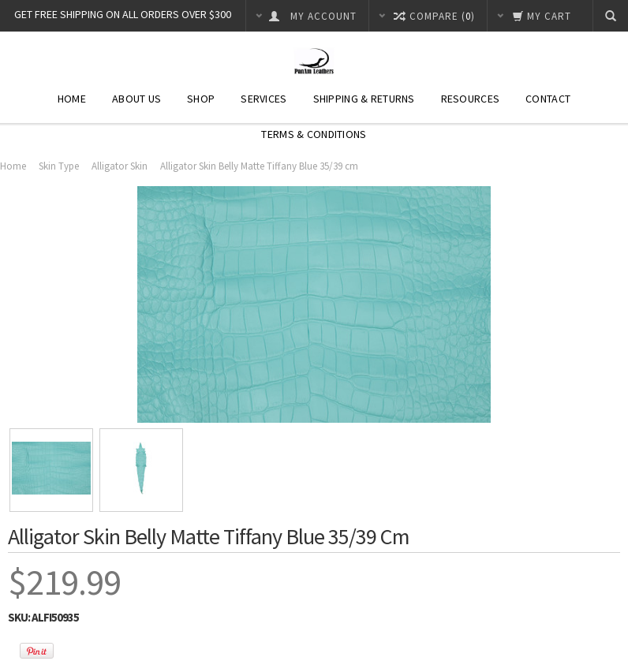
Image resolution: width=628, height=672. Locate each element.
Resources (471, 99)
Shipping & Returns (364, 99)
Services (264, 99)
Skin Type (59, 166)
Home (72, 99)
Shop (201, 99)
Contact (548, 99)
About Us (136, 99)
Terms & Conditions (314, 134)
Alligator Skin (120, 166)
